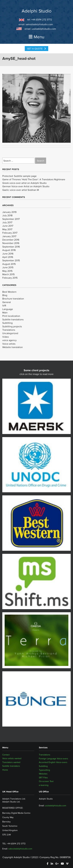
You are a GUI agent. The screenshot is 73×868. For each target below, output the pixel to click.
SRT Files (43, 778)
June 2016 (8, 254)
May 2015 (7, 271)
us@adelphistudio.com (44, 29)
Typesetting (44, 770)
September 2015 (11, 260)
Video (6, 337)
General (7, 302)
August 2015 (9, 264)
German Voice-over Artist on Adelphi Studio (26, 186)
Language (8, 309)
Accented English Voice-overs (53, 762)
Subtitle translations (13, 319)
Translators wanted (11, 762)
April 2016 (8, 257)
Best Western (9, 292)
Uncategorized (10, 333)
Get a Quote (36, 49)
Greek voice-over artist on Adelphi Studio (24, 183)
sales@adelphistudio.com (39, 24)
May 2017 (7, 229)
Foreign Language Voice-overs (53, 759)
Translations (9, 330)
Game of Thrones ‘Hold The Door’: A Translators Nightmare (34, 179)
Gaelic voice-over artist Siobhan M (21, 190)
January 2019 (9, 212)
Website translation (13, 347)
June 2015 (8, 267)
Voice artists (9, 344)
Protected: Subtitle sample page (19, 176)
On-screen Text (46, 781)
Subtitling (7, 323)
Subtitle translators (11, 766)
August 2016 (9, 250)
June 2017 (8, 226)
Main (5, 312)
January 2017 (9, 236)
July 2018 (7, 215)
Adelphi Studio (37, 11)
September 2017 (11, 219)
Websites (43, 774)
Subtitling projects (12, 326)
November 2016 (11, 243)
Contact (6, 755)
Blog (5, 295)
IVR (4, 306)
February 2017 (10, 233)
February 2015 (10, 278)
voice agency (9, 340)
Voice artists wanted (12, 759)
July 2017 (7, 222)
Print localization (11, 316)
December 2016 (11, 240)
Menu (37, 37)
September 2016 (11, 247)
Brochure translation (13, 299)
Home (5, 770)
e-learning (44, 785)
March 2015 (8, 274)
